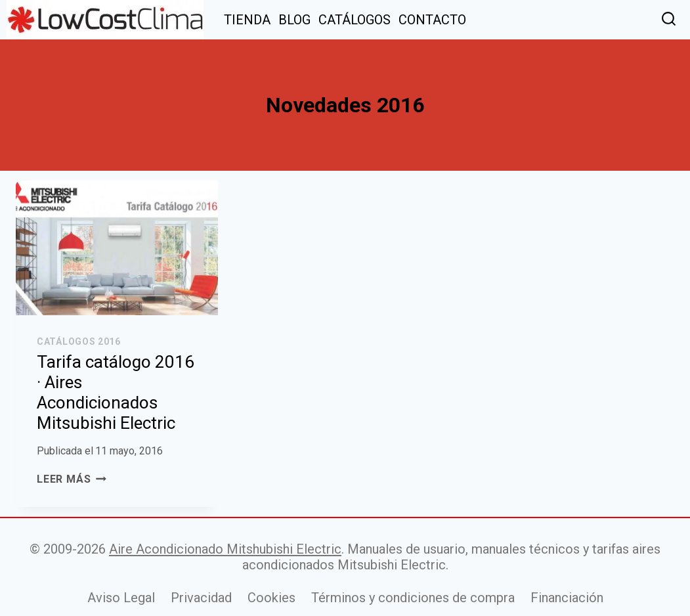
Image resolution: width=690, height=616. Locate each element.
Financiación (567, 598)
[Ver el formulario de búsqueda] (669, 20)
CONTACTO (432, 20)
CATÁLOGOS (355, 20)
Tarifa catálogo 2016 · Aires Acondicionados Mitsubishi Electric (116, 393)
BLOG (294, 20)
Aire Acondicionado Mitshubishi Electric (225, 549)
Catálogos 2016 (79, 341)
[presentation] (117, 248)
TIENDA (247, 20)
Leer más (72, 479)
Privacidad (201, 598)
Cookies (271, 598)
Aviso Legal (121, 598)
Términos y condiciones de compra (413, 598)
